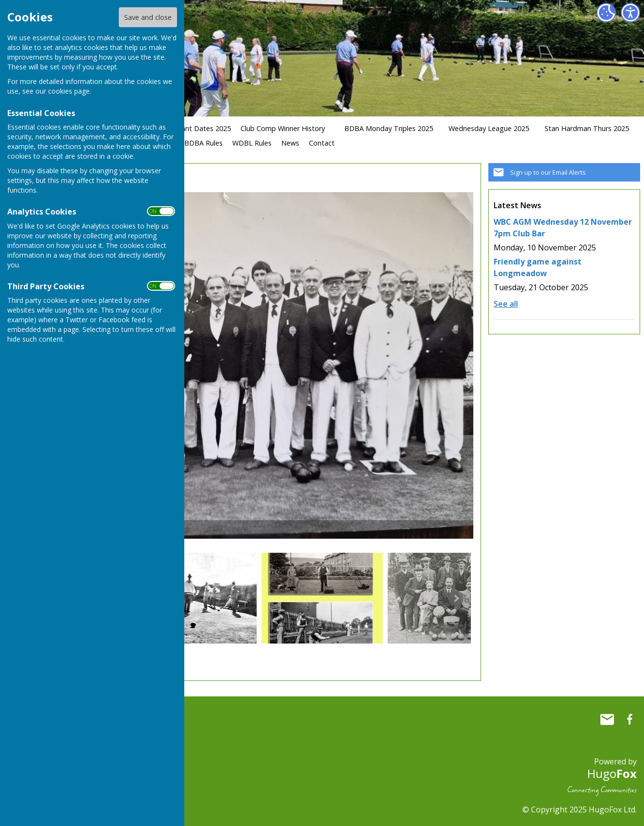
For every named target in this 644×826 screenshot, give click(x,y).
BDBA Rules (203, 143)
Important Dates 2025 (195, 128)
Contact (322, 143)
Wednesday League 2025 (489, 128)
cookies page (69, 91)
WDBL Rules (252, 143)
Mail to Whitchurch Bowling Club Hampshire (607, 719)
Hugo (612, 773)
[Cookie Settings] (606, 13)
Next (456, 598)
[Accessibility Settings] (630, 13)
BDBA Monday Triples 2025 (389, 128)
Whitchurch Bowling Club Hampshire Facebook (629, 719)
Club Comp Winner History (283, 128)
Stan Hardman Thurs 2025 (587, 128)
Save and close (148, 17)
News (290, 143)
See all (506, 304)
